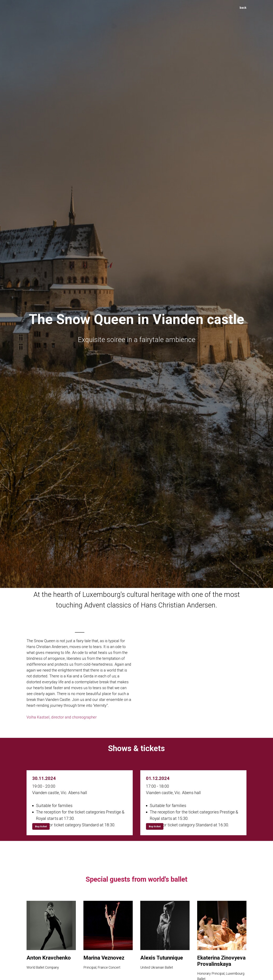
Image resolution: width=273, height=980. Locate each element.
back (243, 8)
